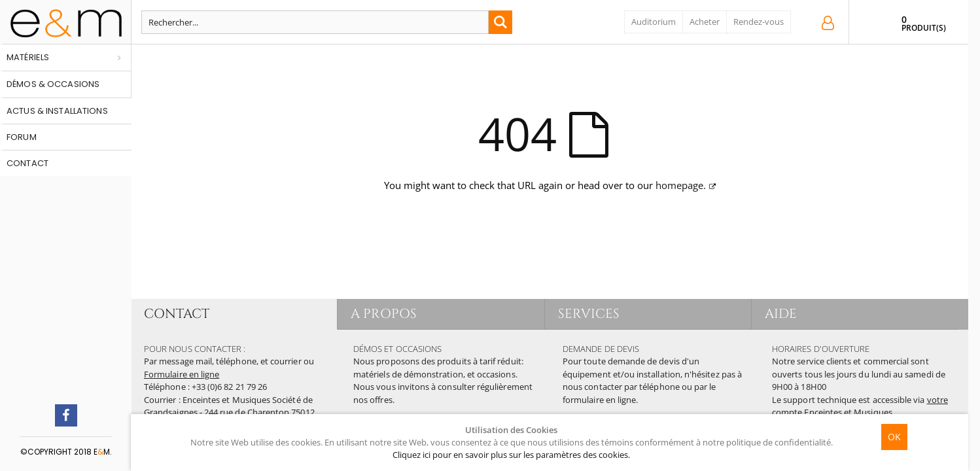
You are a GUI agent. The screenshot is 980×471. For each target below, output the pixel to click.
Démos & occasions (53, 84)
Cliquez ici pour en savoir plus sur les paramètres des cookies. (511, 455)
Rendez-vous (759, 22)
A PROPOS (384, 314)
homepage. (681, 185)
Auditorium (654, 22)
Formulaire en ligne (182, 374)
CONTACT (177, 314)
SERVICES (589, 314)
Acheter (705, 22)
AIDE (781, 314)
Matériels (28, 57)
